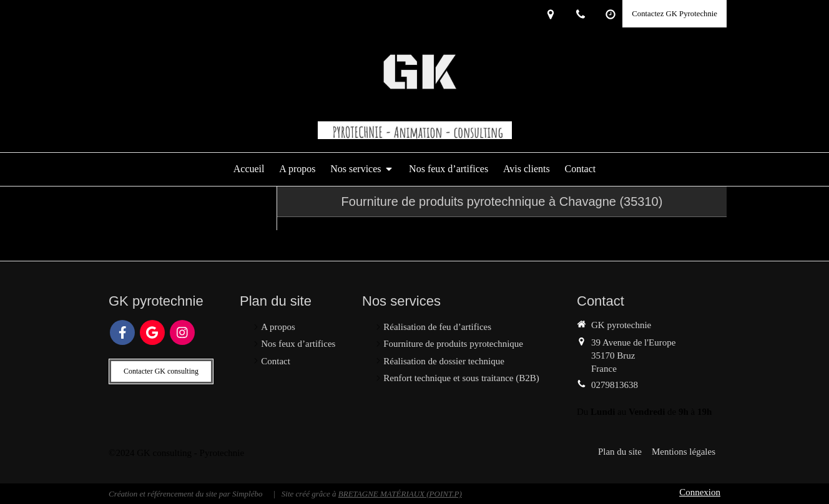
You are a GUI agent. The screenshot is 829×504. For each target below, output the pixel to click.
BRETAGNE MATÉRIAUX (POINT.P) (400, 494)
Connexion (700, 492)
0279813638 (615, 385)
